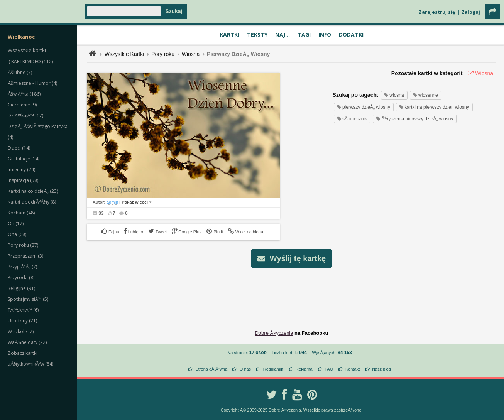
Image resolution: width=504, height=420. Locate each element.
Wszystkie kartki (27, 50)
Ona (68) (17, 234)
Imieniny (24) (21, 170)
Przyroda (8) (21, 277)
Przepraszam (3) (25, 256)
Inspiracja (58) (23, 180)
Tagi (304, 35)
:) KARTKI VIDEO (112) (30, 62)
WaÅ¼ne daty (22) (27, 342)
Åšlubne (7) (20, 72)
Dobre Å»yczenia (274, 333)
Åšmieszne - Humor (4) (32, 83)
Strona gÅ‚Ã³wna (212, 369)
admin (112, 202)
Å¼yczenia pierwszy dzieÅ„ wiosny (415, 119)
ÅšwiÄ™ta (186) (24, 94)
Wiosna (191, 54)
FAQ (329, 369)
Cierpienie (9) (22, 105)
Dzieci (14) (19, 148)
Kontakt (353, 369)
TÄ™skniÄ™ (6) (23, 310)
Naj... (282, 35)
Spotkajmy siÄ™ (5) (28, 299)
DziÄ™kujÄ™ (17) (25, 116)
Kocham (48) (21, 213)
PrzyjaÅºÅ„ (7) (22, 267)
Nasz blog (381, 369)
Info (325, 35)
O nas (245, 369)
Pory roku (163, 54)
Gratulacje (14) (24, 159)
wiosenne (426, 95)
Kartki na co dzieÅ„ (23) (33, 191)
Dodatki (351, 35)
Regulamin (273, 369)
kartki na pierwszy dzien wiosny (434, 107)
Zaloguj (471, 12)
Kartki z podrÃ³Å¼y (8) (32, 202)
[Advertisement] (292, 293)
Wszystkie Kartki (124, 54)
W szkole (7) (21, 331)
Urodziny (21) (22, 321)
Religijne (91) (21, 288)
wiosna (394, 95)
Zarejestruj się (437, 12)
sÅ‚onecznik (352, 119)
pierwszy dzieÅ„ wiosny (364, 107)
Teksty (257, 35)
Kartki (229, 35)
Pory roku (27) (23, 245)
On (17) (16, 223)
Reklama (304, 369)
